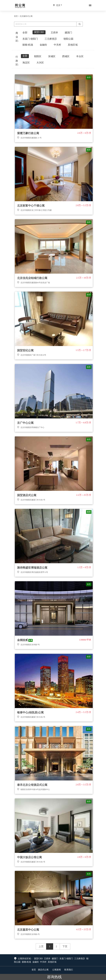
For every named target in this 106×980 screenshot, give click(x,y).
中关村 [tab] (57, 45)
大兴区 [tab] (40, 63)
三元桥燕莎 (80, 959)
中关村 (43, 962)
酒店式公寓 (43, 970)
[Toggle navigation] (90, 5)
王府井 (47, 959)
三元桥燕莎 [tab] (51, 39)
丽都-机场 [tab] (28, 45)
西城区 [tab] (66, 56)
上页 (41, 946)
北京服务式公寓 (26, 16)
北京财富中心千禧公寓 (31, 206)
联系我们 (69, 970)
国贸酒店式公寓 (27, 495)
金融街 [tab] (43, 45)
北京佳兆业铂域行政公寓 (32, 278)
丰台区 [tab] (80, 56)
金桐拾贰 (23, 640)
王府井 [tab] (54, 33)
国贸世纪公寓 (25, 350)
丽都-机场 (26, 962)
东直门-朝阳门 (66, 959)
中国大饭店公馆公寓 (29, 857)
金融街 (36, 962)
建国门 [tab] (68, 33)
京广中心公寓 (25, 423)
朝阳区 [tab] (38, 56)
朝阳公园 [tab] (68, 39)
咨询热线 (53, 977)
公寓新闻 (57, 970)
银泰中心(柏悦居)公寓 (30, 712)
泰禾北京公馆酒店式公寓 (32, 785)
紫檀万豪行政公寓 (28, 133)
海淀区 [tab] (26, 63)
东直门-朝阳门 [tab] (30, 39)
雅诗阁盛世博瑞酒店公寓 (32, 568)
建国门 (55, 959)
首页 (16, 16)
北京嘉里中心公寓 (28, 930)
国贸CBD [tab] (39, 32)
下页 (65, 946)
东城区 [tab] (52, 56)
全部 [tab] (25, 33)
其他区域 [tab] (73, 45)
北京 (58, 5)
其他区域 (52, 962)
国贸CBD (38, 959)
